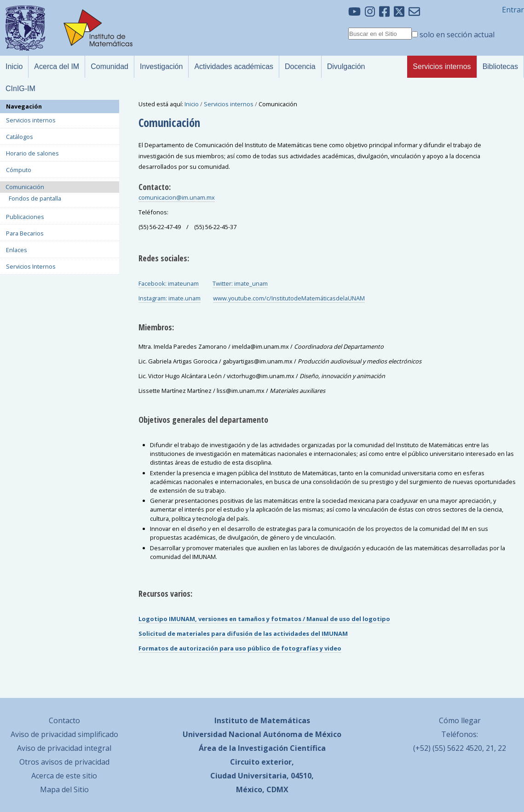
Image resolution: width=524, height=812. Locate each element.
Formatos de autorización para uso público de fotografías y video (240, 648)
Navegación (24, 106)
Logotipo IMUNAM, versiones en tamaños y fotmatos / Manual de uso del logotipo (264, 619)
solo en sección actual (457, 35)
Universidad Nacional (222, 734)
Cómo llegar (460, 720)
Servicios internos (229, 104)
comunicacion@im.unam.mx (177, 197)
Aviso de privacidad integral (64, 748)
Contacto (64, 720)
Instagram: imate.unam (170, 298)
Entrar (513, 10)
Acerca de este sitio (64, 776)
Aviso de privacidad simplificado (64, 734)
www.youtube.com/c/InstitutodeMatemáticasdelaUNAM (289, 298)
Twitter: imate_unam (240, 283)
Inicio (192, 104)
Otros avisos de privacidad (64, 762)
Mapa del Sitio (64, 789)
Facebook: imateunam (169, 283)
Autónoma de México (302, 734)
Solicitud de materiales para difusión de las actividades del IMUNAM (243, 633)
